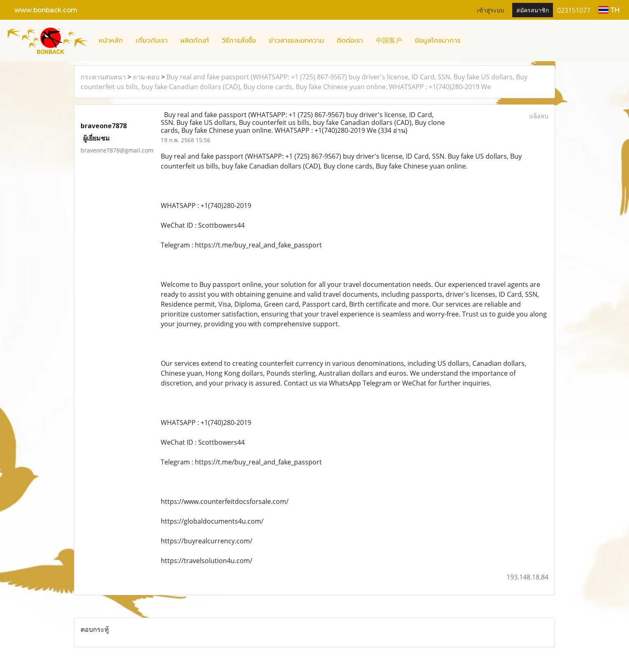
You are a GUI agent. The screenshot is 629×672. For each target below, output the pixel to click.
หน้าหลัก (111, 41)
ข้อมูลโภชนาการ (438, 41)
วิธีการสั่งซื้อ (239, 41)
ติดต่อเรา (350, 41)
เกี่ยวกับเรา (152, 41)
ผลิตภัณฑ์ (195, 41)
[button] (474, 41)
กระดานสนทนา (103, 77)
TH (609, 10)
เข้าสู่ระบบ (490, 10)
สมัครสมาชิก (533, 10)
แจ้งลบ (539, 116)
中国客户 (389, 41)
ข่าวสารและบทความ (296, 41)
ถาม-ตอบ (146, 77)
